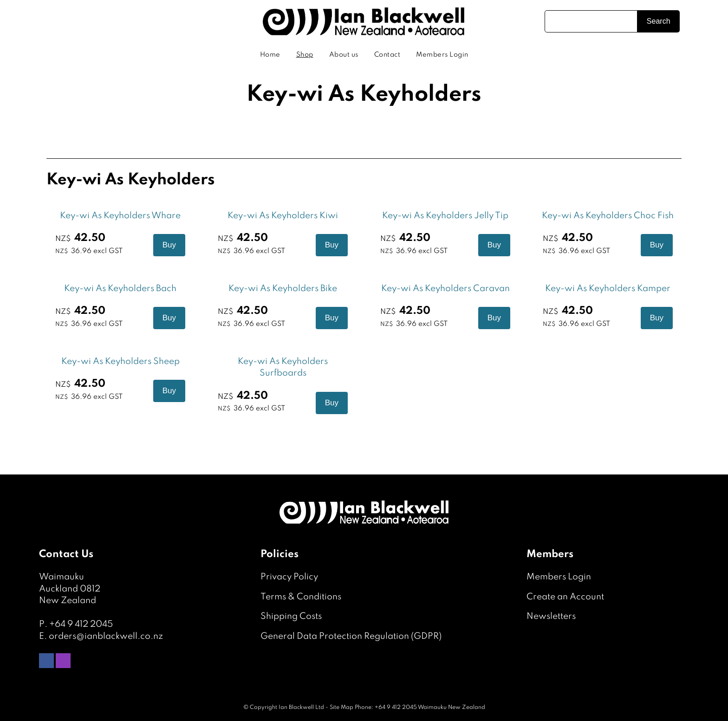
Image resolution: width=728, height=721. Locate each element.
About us (344, 55)
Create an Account (565, 597)
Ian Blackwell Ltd (301, 708)
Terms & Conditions (301, 597)
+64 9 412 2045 (81, 624)
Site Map (341, 708)
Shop (305, 55)
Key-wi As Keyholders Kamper (608, 289)
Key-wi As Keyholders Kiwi (283, 216)
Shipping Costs (291, 616)
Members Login (442, 55)
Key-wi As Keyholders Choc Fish (608, 216)
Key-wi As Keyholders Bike (283, 289)
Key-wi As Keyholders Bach (120, 289)
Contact (387, 55)
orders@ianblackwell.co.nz (106, 636)
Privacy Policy (289, 577)
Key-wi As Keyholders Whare (120, 216)
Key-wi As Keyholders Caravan (445, 289)
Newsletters (551, 616)
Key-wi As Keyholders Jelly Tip (445, 216)
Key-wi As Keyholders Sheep (120, 361)
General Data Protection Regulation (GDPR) (351, 636)
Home (270, 55)
